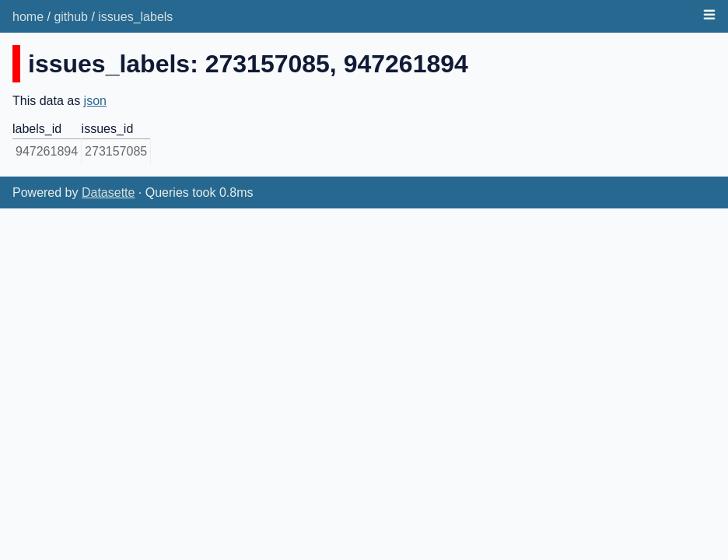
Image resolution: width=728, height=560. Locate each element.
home (28, 17)
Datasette (108, 192)
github (71, 17)
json (95, 101)
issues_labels (135, 17)
